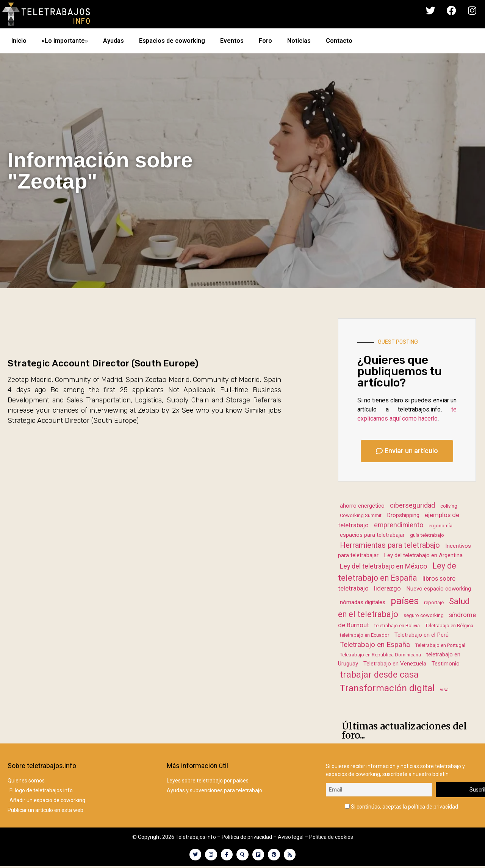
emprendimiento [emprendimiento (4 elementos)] (399, 525)
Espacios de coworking (172, 41)
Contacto (339, 41)
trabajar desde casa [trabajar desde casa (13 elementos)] (379, 675)
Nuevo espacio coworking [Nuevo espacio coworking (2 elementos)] (439, 589)
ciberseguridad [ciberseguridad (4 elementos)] (412, 505)
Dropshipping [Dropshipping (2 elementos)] (403, 515)
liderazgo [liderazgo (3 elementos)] (387, 588)
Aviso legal (291, 837)
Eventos (232, 41)
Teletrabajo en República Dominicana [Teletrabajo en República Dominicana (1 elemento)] (380, 655)
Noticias (299, 41)
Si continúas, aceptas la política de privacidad (401, 805)
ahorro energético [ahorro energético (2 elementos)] (362, 506)
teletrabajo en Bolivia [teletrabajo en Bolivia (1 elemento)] (397, 626)
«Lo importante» (65, 41)
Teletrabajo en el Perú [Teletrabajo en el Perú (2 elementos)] (422, 635)
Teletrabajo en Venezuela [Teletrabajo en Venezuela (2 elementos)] (395, 664)
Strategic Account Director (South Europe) (103, 363)
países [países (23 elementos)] (405, 601)
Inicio (19, 41)
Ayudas (113, 41)
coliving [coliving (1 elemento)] (449, 506)
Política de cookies (331, 837)
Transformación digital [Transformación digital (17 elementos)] (387, 688)
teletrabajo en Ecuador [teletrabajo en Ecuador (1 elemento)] (365, 635)
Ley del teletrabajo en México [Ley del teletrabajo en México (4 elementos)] (383, 566)
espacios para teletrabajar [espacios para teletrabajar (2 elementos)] (372, 535)
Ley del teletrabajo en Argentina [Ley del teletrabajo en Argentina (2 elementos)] (423, 555)
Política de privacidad (247, 837)
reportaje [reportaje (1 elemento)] (434, 602)
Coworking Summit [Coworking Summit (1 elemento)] (361, 515)
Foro (265, 41)
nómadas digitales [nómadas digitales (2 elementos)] (363, 602)
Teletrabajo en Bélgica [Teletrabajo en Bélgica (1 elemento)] (449, 626)
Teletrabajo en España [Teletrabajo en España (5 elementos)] (375, 645)
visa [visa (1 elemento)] (444, 690)
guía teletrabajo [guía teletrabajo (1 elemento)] (427, 535)
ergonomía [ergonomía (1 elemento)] (440, 526)
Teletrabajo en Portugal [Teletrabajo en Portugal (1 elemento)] (440, 645)
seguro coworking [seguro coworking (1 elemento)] (424, 615)
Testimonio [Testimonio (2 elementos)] (446, 664)
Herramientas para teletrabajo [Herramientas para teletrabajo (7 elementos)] (390, 545)
